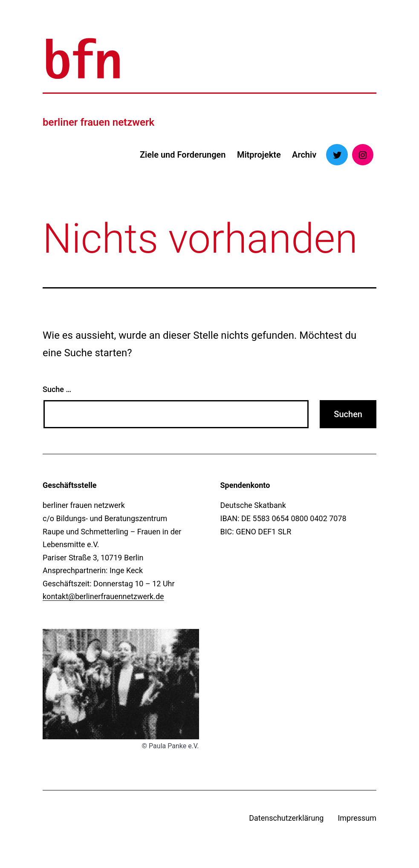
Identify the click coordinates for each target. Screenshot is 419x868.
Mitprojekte (259, 155)
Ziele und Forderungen (183, 155)
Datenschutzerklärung (286, 818)
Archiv (304, 155)
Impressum (357, 818)
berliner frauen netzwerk (98, 122)
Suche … (57, 389)
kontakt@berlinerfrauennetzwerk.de (103, 596)
